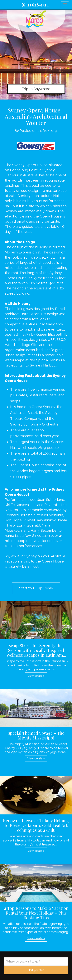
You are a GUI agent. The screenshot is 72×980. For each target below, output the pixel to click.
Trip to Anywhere (36, 89)
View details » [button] (36, 676)
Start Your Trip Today (36, 588)
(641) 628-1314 (35, 5)
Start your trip (36, 970)
